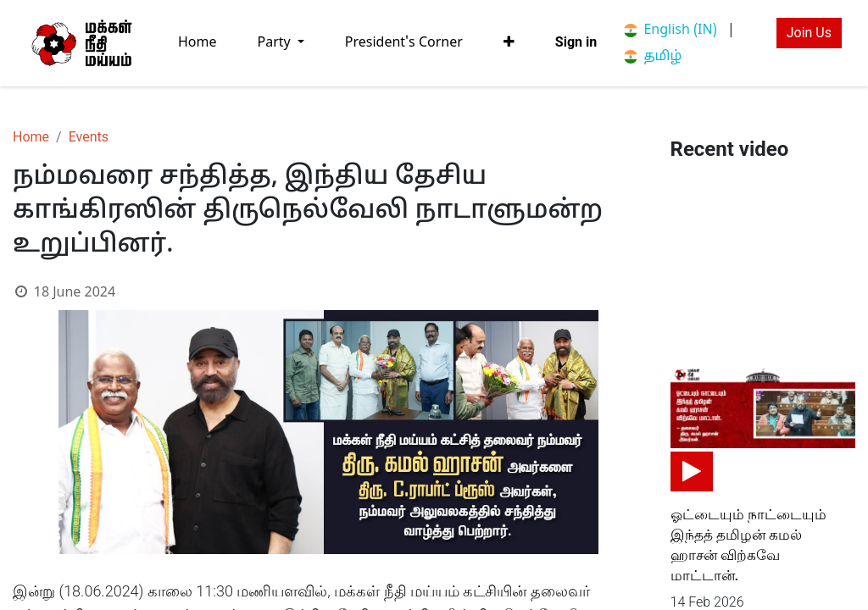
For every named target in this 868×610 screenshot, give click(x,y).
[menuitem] (198, 43)
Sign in (576, 42)
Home (31, 137)
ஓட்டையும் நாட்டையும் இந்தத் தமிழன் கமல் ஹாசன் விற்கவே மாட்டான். (748, 545)
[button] (509, 42)
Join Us (809, 33)
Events (89, 137)
